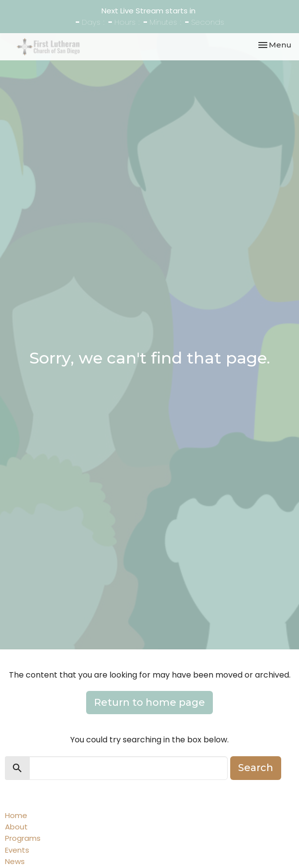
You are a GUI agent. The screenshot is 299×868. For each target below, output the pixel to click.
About (16, 827)
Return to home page (149, 702)
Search (256, 768)
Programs (23, 838)
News (15, 861)
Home (16, 815)
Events (17, 850)
